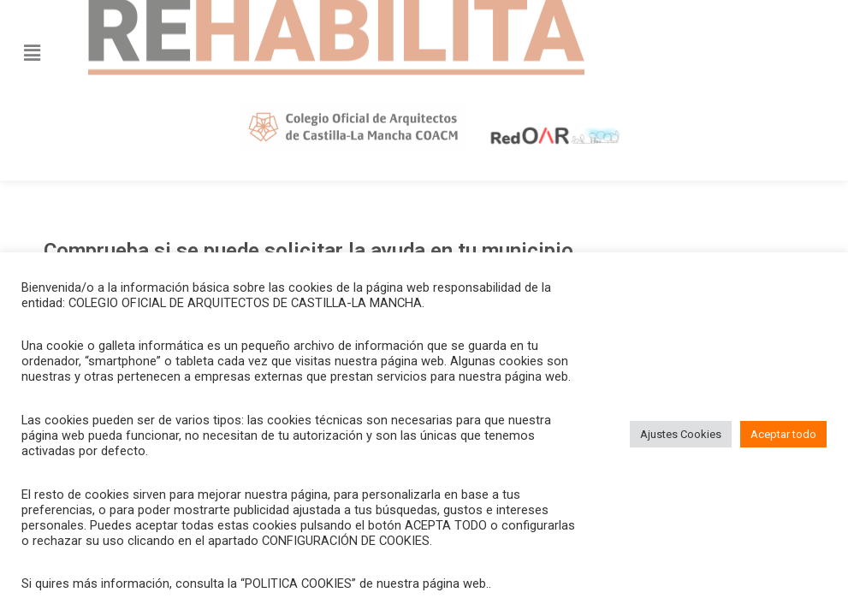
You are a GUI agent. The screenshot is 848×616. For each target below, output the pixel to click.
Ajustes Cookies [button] (681, 434)
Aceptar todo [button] (783, 434)
